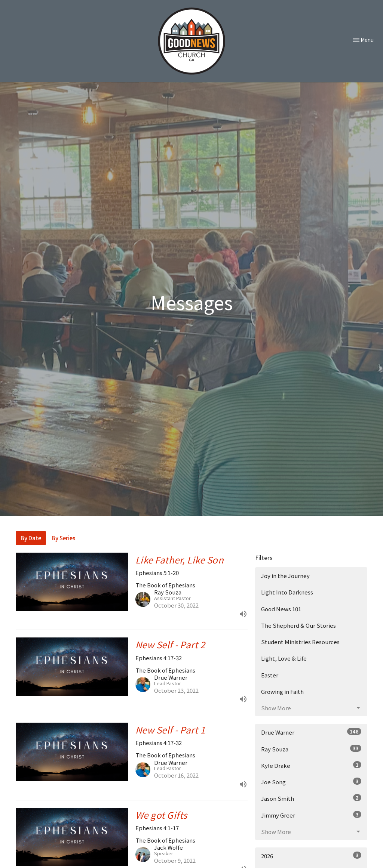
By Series (63, 538)
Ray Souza (311, 749)
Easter (270, 675)
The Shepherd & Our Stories (298, 625)
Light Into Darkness (287, 592)
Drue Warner (311, 732)
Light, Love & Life (284, 658)
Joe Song (311, 782)
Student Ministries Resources (300, 642)
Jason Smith (311, 798)
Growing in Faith (282, 691)
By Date (31, 538)
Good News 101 (281, 609)
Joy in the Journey (285, 576)
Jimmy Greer (311, 815)
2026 (311, 856)
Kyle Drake (311, 765)
